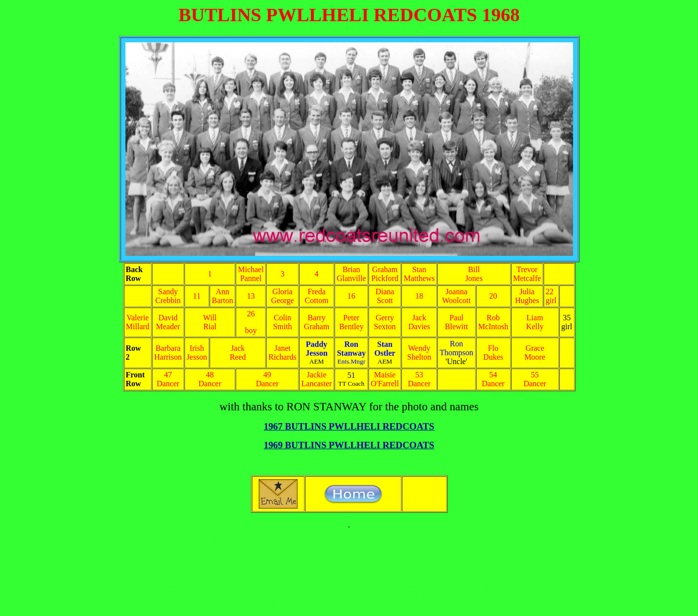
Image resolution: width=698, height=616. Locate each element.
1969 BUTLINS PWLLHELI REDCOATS (349, 445)
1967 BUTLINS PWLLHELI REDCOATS (349, 426)
